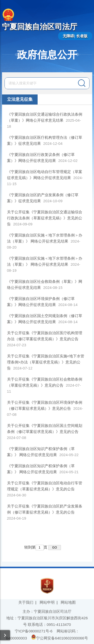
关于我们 (26, 602)
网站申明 (47, 602)
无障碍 (68, 36)
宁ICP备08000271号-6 (34, 631)
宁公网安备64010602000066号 (60, 638)
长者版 (82, 36)
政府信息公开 (47, 55)
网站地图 (68, 602)
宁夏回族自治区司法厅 (40, 27)
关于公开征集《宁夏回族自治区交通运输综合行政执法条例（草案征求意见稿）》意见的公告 (45, 218)
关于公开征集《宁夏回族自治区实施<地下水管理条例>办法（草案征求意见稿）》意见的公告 (46, 362)
